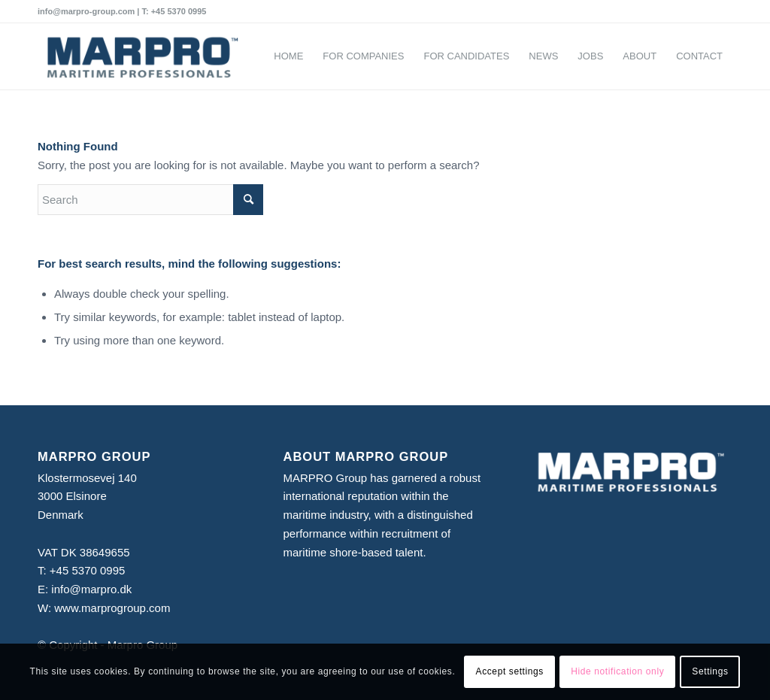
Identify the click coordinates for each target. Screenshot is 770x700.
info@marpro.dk (91, 589)
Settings (710, 671)
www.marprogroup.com (112, 608)
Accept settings (510, 671)
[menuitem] (288, 56)
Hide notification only (617, 671)
